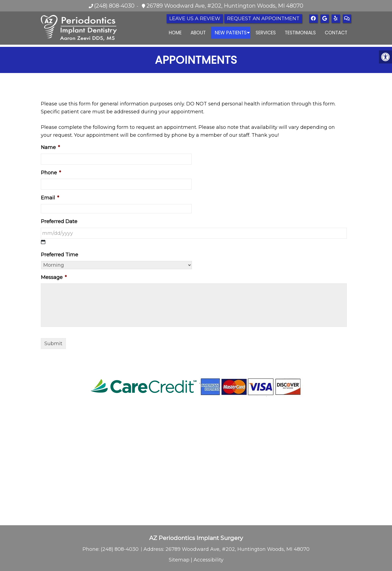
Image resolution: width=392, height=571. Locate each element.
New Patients (231, 33)
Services (266, 33)
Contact (336, 33)
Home (175, 33)
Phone (51, 173)
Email (50, 198)
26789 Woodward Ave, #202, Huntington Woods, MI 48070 (224, 6)
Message (54, 277)
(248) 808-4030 (114, 6)
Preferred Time (59, 255)
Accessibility (209, 560)
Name (50, 147)
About (198, 33)
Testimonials (300, 33)
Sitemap (179, 560)
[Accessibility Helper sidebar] (385, 57)
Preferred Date (59, 221)
